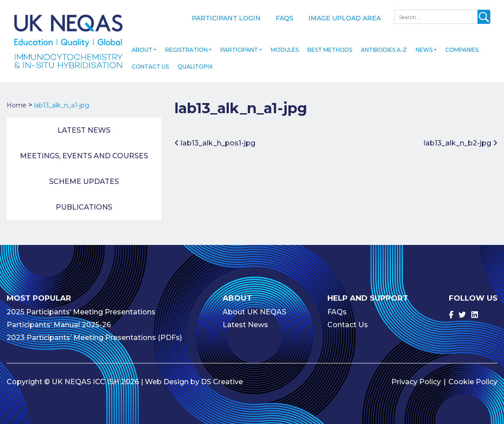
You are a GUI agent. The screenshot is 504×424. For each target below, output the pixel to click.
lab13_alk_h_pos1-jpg (215, 142)
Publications (84, 206)
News (424, 48)
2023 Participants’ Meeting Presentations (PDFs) (94, 336)
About (142, 48)
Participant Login (226, 18)
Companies (462, 48)
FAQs (284, 18)
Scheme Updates (84, 180)
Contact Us (150, 65)
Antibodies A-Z (384, 48)
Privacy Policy (416, 380)
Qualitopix (195, 65)
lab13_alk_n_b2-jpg (460, 142)
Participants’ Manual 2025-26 (59, 323)
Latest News (84, 129)
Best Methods (330, 48)
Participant (239, 48)
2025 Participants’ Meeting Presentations (81, 311)
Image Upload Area (345, 18)
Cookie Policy (473, 380)
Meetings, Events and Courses (84, 155)
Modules (285, 48)
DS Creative (222, 380)
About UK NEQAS (254, 311)
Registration (186, 48)
